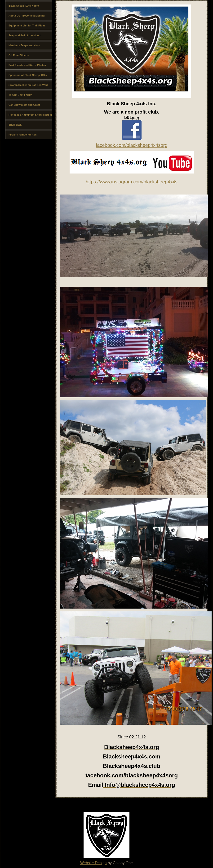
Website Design (93, 863)
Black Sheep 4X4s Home (24, 6)
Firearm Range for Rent (23, 135)
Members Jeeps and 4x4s (24, 45)
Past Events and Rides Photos (27, 65)
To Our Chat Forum (20, 95)
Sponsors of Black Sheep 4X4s (28, 75)
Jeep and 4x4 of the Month (25, 35)
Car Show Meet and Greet (24, 105)
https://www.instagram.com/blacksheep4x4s (132, 182)
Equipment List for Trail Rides (27, 25)
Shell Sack (15, 125)
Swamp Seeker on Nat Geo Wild (28, 85)
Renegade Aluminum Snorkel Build (30, 115)
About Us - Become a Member (27, 16)
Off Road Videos (19, 55)
